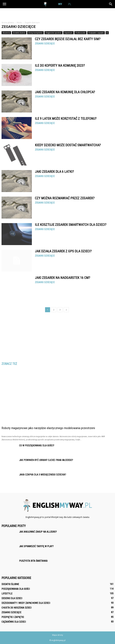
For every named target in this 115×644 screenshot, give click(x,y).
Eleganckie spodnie (53, 33)
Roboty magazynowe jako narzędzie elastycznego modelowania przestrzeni (48, 428)
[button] (111, 4)
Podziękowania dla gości (16, 589)
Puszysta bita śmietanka (33, 561)
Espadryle (68, 33)
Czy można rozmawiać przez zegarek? (65, 198)
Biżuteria (6, 33)
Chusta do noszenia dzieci (16, 608)
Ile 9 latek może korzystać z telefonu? (66, 119)
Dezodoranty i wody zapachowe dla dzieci (26, 603)
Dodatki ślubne (19, 33)
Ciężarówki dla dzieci (14, 622)
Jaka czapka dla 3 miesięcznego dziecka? (43, 475)
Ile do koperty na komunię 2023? (60, 66)
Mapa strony (58, 635)
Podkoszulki (80, 33)
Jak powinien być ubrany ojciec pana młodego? (46, 460)
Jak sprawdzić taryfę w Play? (36, 546)
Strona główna (8, 23)
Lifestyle (7, 594)
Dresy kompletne (35, 33)
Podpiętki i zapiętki (96, 33)
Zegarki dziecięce (45, 44)
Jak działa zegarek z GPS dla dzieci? (63, 251)
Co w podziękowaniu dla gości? (37, 446)
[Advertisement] (57, 13)
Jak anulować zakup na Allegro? (38, 532)
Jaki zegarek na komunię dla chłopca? (65, 92)
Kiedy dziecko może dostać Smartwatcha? (68, 145)
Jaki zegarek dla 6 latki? (54, 172)
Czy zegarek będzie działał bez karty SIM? (68, 39)
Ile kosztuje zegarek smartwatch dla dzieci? (71, 225)
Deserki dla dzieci (12, 598)
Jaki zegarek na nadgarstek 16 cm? (63, 278)
